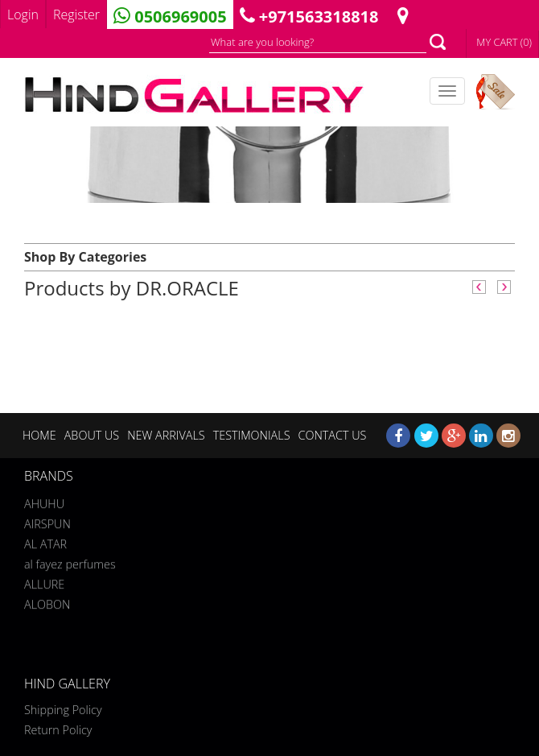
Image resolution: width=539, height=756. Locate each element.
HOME (39, 435)
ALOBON (47, 602)
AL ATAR (45, 541)
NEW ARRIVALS (166, 435)
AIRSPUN (47, 521)
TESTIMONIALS (252, 435)
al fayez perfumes (70, 562)
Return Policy (58, 730)
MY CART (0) (504, 42)
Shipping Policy (63, 710)
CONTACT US (332, 435)
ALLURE (44, 582)
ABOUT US (92, 435)
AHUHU (44, 501)
